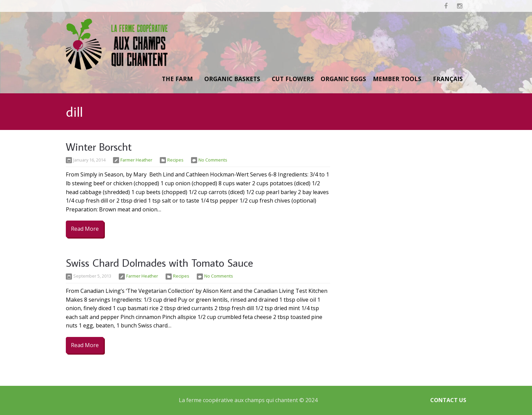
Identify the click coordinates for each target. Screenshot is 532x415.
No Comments (213, 160)
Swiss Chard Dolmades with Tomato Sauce (159, 263)
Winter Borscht (99, 147)
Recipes (175, 160)
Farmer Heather (136, 160)
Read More (85, 229)
